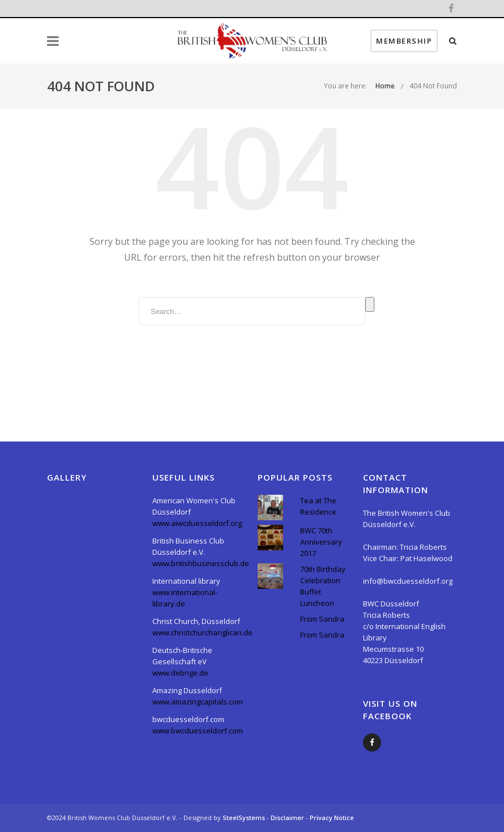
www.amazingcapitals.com (198, 702)
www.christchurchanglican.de (202, 633)
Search (370, 304)
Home (385, 86)
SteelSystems (245, 818)
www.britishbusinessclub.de (201, 563)
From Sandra (322, 619)
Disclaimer (288, 818)
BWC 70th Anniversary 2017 (321, 542)
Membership (404, 41)
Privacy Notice (332, 818)
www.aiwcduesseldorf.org (197, 523)
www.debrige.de (180, 673)
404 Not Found (433, 86)
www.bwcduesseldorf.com (198, 731)
